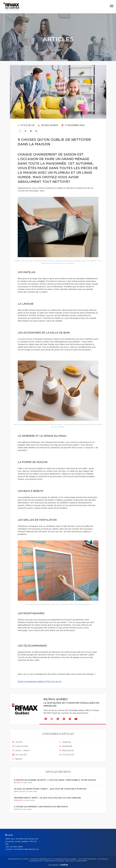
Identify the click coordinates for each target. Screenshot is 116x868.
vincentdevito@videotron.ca (26, 849)
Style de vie (26, 125)
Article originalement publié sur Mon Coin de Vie (40, 682)
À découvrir (20, 746)
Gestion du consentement (76, 861)
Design (17, 759)
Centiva (64, 865)
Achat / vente (21, 751)
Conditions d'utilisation (54, 861)
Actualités (19, 755)
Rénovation (67, 751)
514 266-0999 (16, 847)
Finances (65, 742)
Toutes (17, 742)
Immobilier (66, 746)
